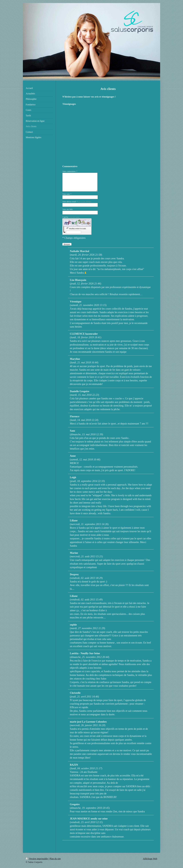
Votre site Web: (68, 209)
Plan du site (55, 859)
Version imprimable (37, 859)
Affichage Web (150, 859)
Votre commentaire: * (70, 171)
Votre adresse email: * (77, 202)
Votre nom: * (67, 194)
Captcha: (71, 217)
